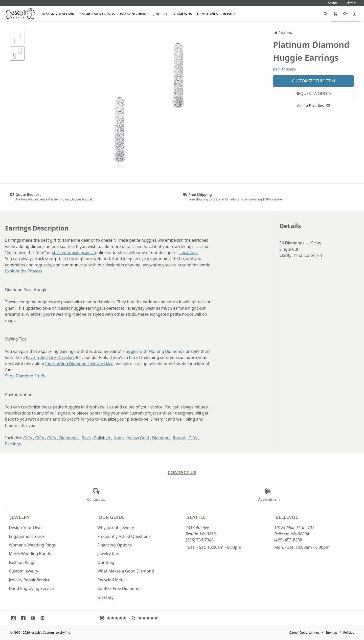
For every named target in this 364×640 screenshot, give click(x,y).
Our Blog (106, 562)
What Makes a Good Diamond (126, 571)
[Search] (326, 14)
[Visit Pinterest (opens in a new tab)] (44, 618)
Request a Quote (313, 94)
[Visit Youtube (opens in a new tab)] (34, 618)
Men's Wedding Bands (30, 554)
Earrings (13, 444)
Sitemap (331, 633)
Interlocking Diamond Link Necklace (79, 364)
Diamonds (182, 14)
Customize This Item (314, 81)
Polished (102, 438)
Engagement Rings (97, 14)
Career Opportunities (304, 633)
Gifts (28, 438)
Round (179, 438)
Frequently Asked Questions (124, 536)
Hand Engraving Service (31, 588)
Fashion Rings (22, 562)
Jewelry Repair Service (30, 580)
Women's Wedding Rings (32, 545)
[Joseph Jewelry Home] (276, 33)
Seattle (196, 517)
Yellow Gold (138, 438)
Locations (189, 253)
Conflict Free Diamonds (119, 588)
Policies (349, 633)
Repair (229, 14)
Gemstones (207, 14)
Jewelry (161, 14)
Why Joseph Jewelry (116, 528)
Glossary (106, 597)
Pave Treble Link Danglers (50, 357)
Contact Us (182, 472)
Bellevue (287, 517)
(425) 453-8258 (288, 540)
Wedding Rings (134, 14)
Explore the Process (24, 271)
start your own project (74, 253)
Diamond (161, 438)
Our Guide (112, 517)
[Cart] (335, 14)
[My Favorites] (345, 14)
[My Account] (355, 14)
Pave (86, 438)
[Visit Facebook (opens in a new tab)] (25, 618)
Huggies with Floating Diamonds (154, 351)
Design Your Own (58, 14)
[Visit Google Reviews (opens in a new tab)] (114, 618)
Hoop (119, 438)
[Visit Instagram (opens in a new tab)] (15, 618)
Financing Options (115, 545)
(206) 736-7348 (200, 540)
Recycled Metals (112, 580)
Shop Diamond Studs (25, 376)
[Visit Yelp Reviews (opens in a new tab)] (146, 618)
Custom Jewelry (24, 571)
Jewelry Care (109, 554)
